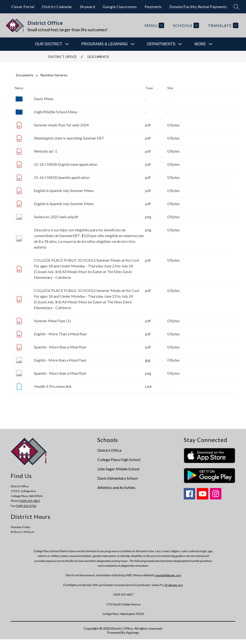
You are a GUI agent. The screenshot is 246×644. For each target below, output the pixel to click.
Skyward (88, 7)
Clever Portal (23, 7)
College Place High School (119, 460)
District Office (63, 57)
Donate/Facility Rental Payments (198, 7)
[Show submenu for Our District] (49, 44)
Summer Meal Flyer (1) (52, 321)
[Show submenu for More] (200, 44)
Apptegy (133, 632)
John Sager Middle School (118, 469)
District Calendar (57, 7)
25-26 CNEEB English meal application (66, 164)
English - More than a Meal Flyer (60, 360)
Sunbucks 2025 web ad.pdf (56, 217)
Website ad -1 (45, 151)
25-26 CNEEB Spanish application (62, 177)
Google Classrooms (120, 7)
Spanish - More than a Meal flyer (60, 347)
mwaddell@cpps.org (167, 575)
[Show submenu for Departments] (161, 44)
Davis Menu (44, 99)
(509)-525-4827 (30, 501)
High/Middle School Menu (56, 112)
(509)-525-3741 (26, 506)
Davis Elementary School (118, 478)
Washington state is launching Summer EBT (69, 138)
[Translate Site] (222, 25)
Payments (153, 7)
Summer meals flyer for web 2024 (61, 125)
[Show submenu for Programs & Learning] (105, 44)
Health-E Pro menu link (53, 386)
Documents (98, 57)
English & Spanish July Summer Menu (64, 190)
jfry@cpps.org (174, 585)
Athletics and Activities (116, 487)
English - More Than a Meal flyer (60, 334)
